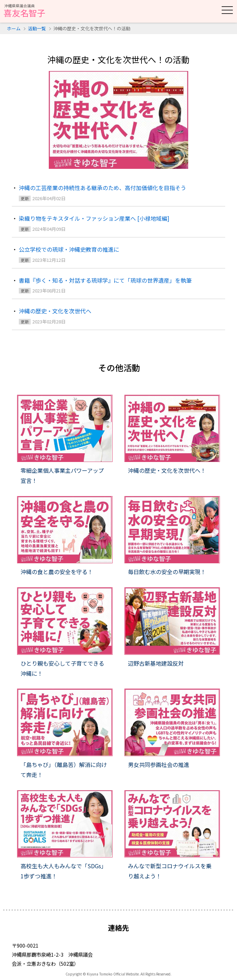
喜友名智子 (24, 11)
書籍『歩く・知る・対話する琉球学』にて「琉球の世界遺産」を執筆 (105, 280)
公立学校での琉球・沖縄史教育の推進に (69, 249)
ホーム (14, 28)
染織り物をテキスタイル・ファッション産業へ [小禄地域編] (94, 218)
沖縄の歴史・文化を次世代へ (55, 311)
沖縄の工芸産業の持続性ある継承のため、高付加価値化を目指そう (102, 188)
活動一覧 (37, 28)
